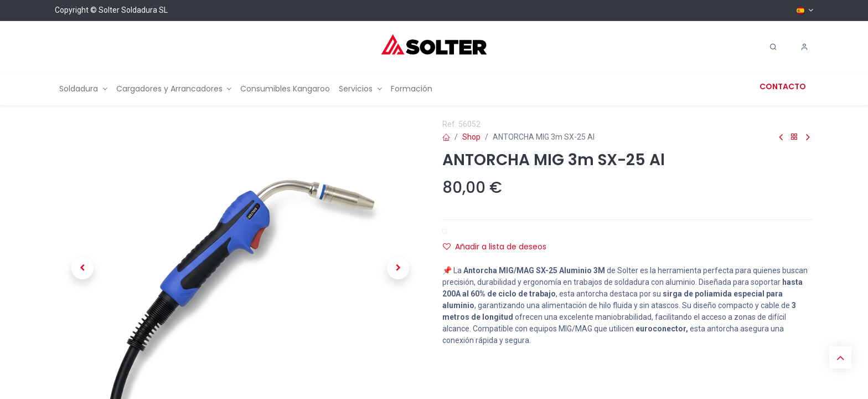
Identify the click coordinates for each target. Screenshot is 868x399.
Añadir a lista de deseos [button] (495, 247)
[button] (82, 268)
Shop (471, 137)
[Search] (773, 47)
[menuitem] (83, 89)
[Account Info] (804, 47)
